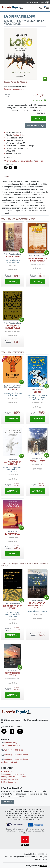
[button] (40, 8)
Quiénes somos (7, 771)
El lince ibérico (13, 257)
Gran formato (11, 161)
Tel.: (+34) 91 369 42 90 (12, 750)
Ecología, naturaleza (25, 161)
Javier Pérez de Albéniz (16, 82)
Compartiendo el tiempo (13, 674)
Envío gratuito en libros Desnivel (14, 777)
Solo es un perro (37, 461)
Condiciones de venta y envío (13, 774)
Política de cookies (9, 782)
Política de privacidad (10, 779)
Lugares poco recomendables (13, 327)
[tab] (6, 177)
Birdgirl (37, 392)
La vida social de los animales (13, 463)
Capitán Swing (19, 135)
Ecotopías (13, 390)
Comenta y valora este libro (15, 89)
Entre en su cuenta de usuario (37, 2)
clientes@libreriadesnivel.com (15, 755)
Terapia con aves (13, 534)
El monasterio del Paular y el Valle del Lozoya (37, 605)
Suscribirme (8, 802)
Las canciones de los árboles (13, 607)
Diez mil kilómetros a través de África (37, 260)
